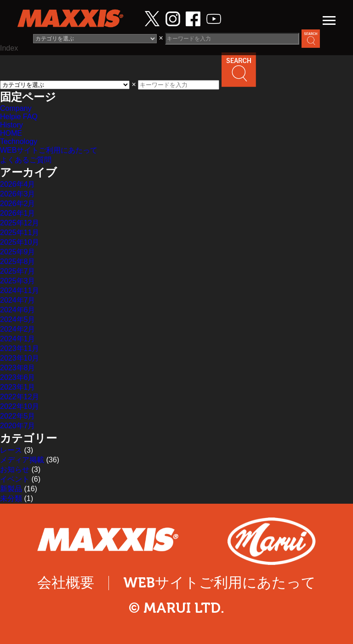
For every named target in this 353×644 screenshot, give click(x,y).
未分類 (11, 498)
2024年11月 (20, 290)
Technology (19, 141)
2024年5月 (18, 319)
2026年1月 (18, 213)
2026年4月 (18, 184)
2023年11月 (20, 348)
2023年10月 (20, 358)
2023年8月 (18, 368)
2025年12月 (20, 223)
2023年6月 (18, 377)
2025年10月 (20, 242)
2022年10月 (20, 406)
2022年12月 (20, 397)
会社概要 (66, 583)
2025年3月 (18, 281)
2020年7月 (18, 426)
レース (11, 450)
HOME (11, 133)
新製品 (11, 489)
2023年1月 (18, 387)
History (11, 125)
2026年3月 (18, 194)
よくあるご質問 (26, 160)
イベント (15, 479)
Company (16, 108)
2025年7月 (18, 271)
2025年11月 (20, 233)
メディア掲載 (22, 460)
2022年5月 (18, 416)
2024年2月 (18, 329)
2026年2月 (18, 204)
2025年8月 (18, 262)
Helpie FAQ (19, 117)
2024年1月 (18, 339)
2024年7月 (18, 300)
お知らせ (15, 469)
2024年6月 (18, 310)
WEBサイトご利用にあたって (49, 150)
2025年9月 (18, 252)
